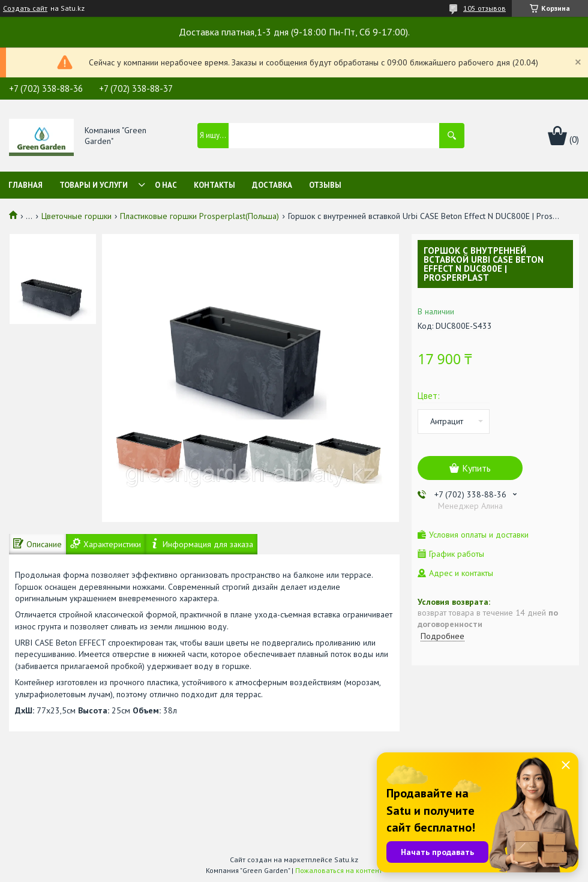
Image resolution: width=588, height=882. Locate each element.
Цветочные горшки (76, 216)
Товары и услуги (94, 185)
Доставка (272, 185)
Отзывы (325, 185)
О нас (166, 185)
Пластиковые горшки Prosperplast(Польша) (199, 216)
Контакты (214, 185)
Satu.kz (346, 859)
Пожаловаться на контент (339, 870)
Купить (476, 468)
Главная (25, 185)
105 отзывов (484, 8)
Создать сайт (25, 8)
